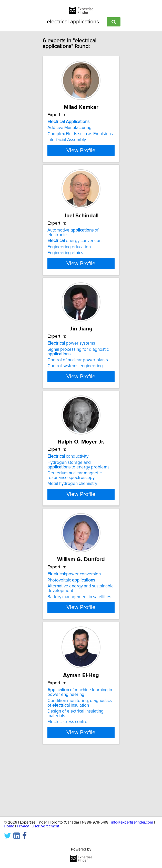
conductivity (68, 497)
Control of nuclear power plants (78, 389)
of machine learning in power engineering (80, 752)
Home (9, 826)
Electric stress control (68, 782)
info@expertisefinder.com (132, 822)
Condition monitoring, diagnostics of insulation (80, 763)
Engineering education (69, 264)
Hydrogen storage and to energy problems (78, 505)
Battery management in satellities (79, 645)
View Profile (81, 164)
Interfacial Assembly (67, 140)
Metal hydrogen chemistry (72, 524)
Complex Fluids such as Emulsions (80, 134)
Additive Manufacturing (69, 128)
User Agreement (45, 826)
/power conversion (74, 622)
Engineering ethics (65, 270)
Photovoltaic (71, 628)
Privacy (23, 826)
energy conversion (74, 257)
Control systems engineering (75, 395)
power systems (71, 372)
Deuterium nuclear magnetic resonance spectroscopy (74, 516)
